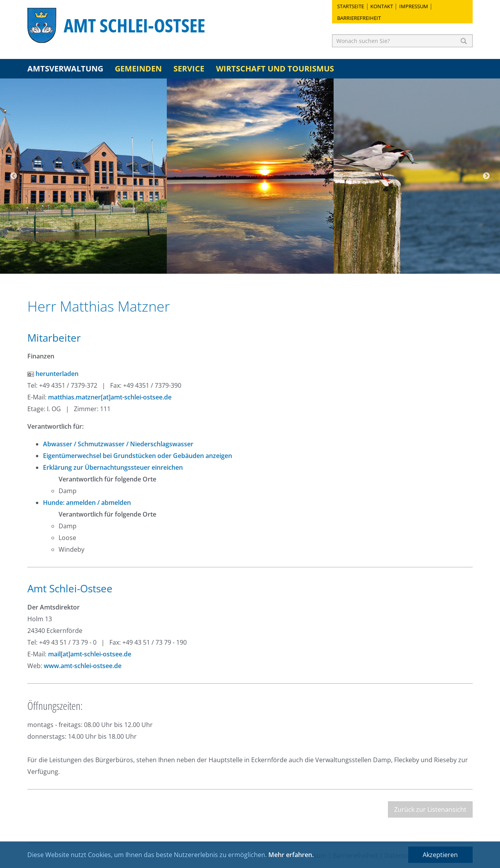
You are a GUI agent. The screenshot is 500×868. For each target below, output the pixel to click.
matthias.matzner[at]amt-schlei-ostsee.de (110, 397)
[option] (83, 176)
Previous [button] (14, 176)
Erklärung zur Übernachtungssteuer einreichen (113, 467)
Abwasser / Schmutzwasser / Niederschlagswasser (118, 444)
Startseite (351, 6)
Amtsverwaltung (65, 69)
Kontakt (382, 6)
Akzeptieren (440, 855)
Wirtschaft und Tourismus (275, 69)
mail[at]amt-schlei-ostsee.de (90, 654)
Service (189, 69)
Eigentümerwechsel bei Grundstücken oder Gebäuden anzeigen (137, 456)
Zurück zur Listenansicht (430, 809)
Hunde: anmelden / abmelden (87, 503)
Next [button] (486, 176)
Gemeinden (138, 69)
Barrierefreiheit (359, 18)
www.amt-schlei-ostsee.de (83, 666)
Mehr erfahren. (291, 855)
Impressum (414, 6)
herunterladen (53, 374)
